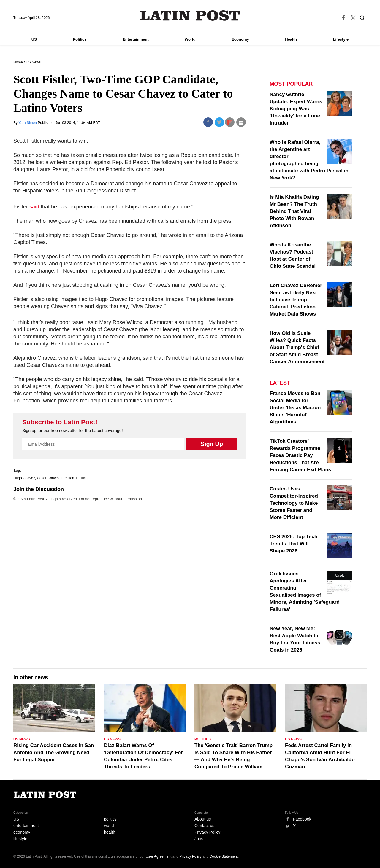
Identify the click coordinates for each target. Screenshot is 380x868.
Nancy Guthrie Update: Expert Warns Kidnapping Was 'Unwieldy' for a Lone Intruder (296, 109)
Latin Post (190, 16)
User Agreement (159, 856)
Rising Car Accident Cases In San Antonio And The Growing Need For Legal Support (54, 752)
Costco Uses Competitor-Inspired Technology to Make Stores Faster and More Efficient (294, 503)
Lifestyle (341, 39)
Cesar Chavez (48, 478)
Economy (240, 39)
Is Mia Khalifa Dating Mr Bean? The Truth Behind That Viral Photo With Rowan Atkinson (294, 211)
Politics (80, 39)
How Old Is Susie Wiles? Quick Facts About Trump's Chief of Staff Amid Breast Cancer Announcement (297, 347)
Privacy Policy (207, 832)
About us (203, 819)
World (190, 39)
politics (110, 819)
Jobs (199, 839)
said (34, 207)
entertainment (26, 826)
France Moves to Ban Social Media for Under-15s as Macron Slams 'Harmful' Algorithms (295, 408)
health (110, 832)
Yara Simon (28, 123)
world (109, 826)
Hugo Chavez (24, 478)
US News (33, 62)
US (34, 39)
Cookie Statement (224, 856)
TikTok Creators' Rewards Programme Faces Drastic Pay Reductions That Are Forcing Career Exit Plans (300, 455)
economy (22, 832)
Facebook (302, 819)
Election (68, 478)
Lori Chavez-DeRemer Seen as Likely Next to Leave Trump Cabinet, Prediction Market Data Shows (296, 300)
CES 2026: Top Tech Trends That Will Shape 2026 (293, 544)
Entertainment (136, 39)
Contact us (204, 826)
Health (291, 39)
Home (18, 62)
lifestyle (20, 839)
